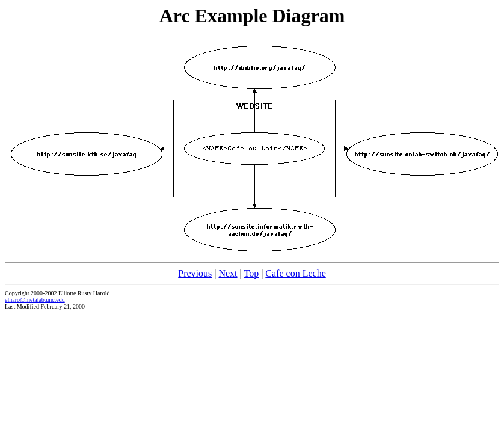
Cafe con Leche (295, 273)
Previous (195, 273)
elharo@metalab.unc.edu (35, 300)
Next (228, 273)
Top (251, 273)
